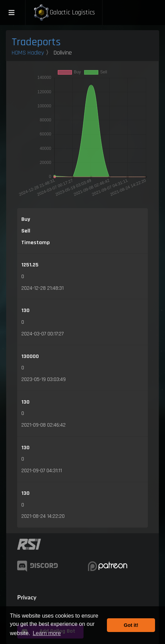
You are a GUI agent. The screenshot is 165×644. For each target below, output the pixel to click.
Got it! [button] (131, 625)
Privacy (27, 597)
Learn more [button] (47, 633)
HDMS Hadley (28, 53)
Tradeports (36, 42)
